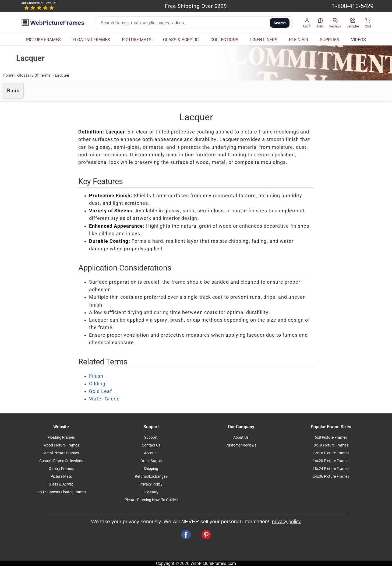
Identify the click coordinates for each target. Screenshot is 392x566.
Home (8, 75)
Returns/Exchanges (151, 477)
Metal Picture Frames (61, 453)
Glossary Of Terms (34, 75)
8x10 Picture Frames (331, 445)
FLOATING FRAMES (91, 40)
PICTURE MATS (137, 40)
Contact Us (151, 445)
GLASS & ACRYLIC (181, 40)
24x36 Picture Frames (331, 477)
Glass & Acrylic (61, 484)
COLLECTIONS (224, 40)
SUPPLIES (330, 40)
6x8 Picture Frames (331, 437)
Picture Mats (61, 477)
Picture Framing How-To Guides (151, 500)
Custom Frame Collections (61, 461)
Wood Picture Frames (61, 445)
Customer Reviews (241, 445)
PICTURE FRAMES (43, 40)
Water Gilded (104, 399)
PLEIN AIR (299, 40)
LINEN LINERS (264, 40)
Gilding (97, 384)
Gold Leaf (100, 391)
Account (151, 453)
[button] (307, 23)
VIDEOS (359, 40)
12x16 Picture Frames (331, 453)
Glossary (151, 492)
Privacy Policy (151, 484)
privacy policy (286, 522)
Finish (96, 376)
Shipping (151, 469)
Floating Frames (61, 437)
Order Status (151, 461)
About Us (241, 437)
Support (151, 437)
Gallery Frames (61, 469)
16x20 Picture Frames (331, 461)
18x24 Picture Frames (331, 469)
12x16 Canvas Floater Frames (61, 492)
